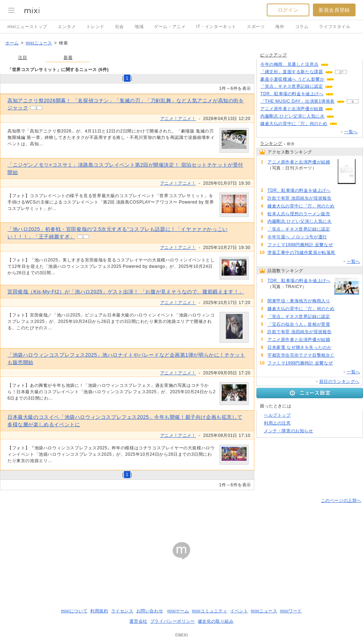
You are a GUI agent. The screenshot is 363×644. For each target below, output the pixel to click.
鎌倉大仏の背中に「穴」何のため (294, 124)
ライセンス (122, 611)
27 (341, 72)
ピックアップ (273, 55)
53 (340, 221)
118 (346, 124)
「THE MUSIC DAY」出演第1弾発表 (297, 101)
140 (343, 79)
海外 (280, 27)
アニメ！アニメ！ (178, 119)
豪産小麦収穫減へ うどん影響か (292, 79)
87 (340, 348)
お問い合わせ (150, 611)
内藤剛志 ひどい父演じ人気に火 (292, 116)
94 (340, 198)
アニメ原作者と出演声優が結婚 (292, 109)
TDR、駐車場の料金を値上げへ (292, 94)
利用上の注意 (277, 423)
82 (343, 355)
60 (337, 64)
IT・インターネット (216, 27)
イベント (239, 611)
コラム (302, 27)
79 (341, 245)
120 (343, 206)
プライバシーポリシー (173, 621)
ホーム (12, 43)
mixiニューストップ (27, 27)
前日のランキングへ (339, 381)
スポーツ (256, 27)
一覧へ (351, 132)
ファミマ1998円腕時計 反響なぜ (300, 245)
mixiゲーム (178, 611)
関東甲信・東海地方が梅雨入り (299, 301)
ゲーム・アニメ (170, 27)
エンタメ (67, 27)
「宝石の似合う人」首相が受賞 (299, 324)
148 (339, 191)
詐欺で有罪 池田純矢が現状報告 (299, 198)
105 (341, 86)
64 (343, 253)
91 (341, 109)
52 (343, 116)
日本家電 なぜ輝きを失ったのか (299, 347)
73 (335, 237)
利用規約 (99, 611)
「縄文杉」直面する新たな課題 (292, 72)
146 (342, 94)
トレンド (95, 27)
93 (325, 168)
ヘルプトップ (277, 415)
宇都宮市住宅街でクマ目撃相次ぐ (301, 355)
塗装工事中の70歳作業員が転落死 (301, 253)
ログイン (288, 10)
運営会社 (138, 621)
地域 (139, 27)
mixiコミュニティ (210, 611)
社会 (120, 27)
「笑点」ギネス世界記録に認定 (292, 86)
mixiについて (74, 611)
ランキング (271, 144)
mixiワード (291, 611)
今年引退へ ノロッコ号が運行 (297, 237)
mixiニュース (39, 43)
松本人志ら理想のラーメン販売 (299, 214)
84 (338, 214)
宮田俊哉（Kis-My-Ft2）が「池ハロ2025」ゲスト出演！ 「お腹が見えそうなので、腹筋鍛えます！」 (126, 292)
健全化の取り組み (216, 621)
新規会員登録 (334, 10)
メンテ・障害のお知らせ (289, 431)
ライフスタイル (335, 27)
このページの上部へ (341, 500)
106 (338, 324)
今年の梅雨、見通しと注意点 (289, 64)
